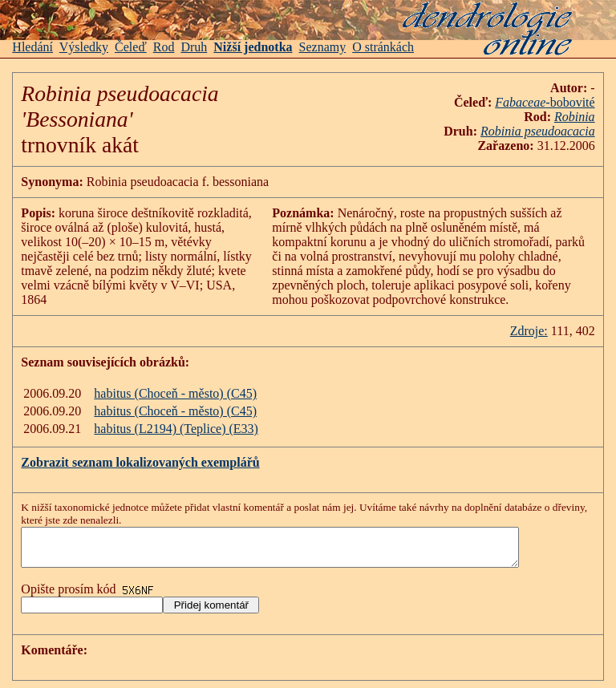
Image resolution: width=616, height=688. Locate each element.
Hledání (32, 47)
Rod (164, 47)
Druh (194, 47)
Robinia (575, 117)
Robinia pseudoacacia (538, 131)
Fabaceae (520, 102)
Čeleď (131, 47)
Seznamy (323, 47)
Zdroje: (529, 331)
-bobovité (570, 102)
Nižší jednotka (253, 47)
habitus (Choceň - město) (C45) (175, 393)
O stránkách (383, 47)
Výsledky (84, 47)
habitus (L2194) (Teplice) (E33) (176, 429)
